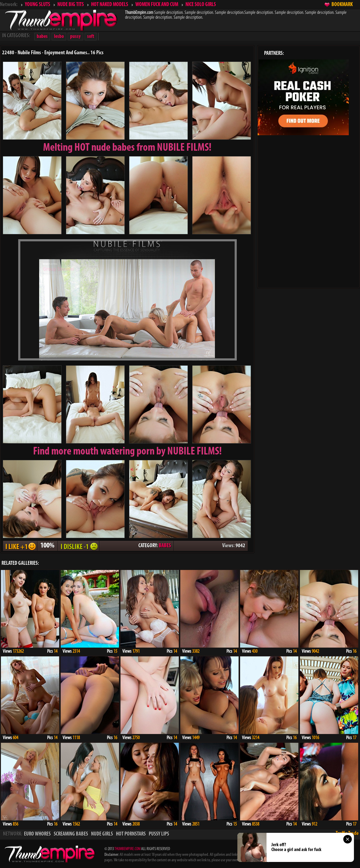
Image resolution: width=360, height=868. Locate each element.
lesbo (59, 37)
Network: (9, 5)
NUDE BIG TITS (71, 5)
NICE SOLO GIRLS (201, 5)
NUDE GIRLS (102, 834)
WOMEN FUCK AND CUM (157, 5)
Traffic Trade (347, 834)
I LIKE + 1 (20, 546)
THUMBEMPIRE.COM (127, 849)
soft (91, 37)
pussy (75, 37)
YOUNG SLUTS (37, 5)
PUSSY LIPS (159, 834)
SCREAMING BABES (71, 834)
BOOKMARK (342, 5)
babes (42, 37)
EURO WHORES (37, 834)
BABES (165, 546)
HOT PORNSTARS (131, 834)
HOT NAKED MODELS (110, 5)
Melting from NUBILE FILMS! (127, 148)
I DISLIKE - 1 (78, 546)
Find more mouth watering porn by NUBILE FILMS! (127, 452)
